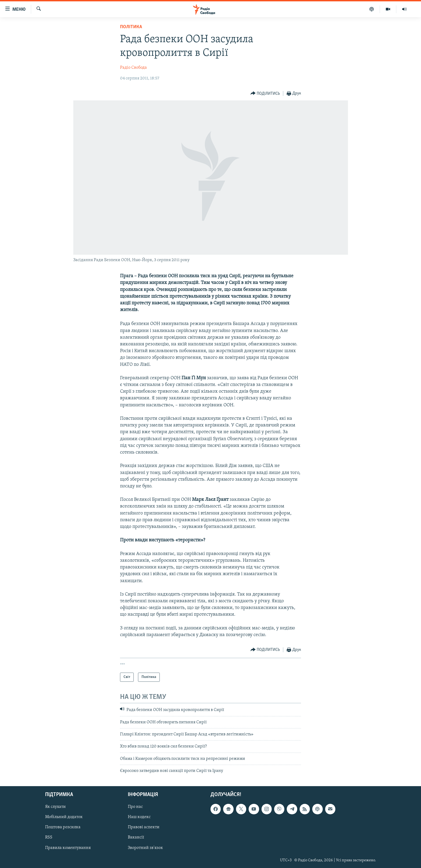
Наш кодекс (139, 817)
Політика (131, 27)
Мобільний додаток (64, 817)
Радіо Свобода (133, 68)
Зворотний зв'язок (145, 848)
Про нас (135, 807)
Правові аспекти (144, 827)
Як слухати (55, 807)
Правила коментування (68, 848)
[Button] (265, 94)
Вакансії (136, 837)
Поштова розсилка (63, 827)
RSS (49, 837)
